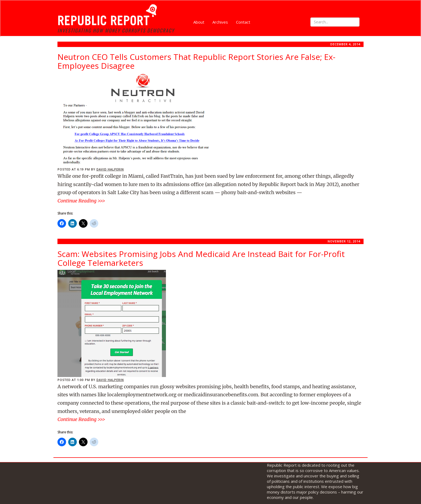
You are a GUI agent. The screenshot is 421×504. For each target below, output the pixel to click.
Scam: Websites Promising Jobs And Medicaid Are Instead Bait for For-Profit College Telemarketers (201, 258)
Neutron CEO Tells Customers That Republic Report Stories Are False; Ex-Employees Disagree (196, 61)
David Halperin (110, 169)
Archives (220, 22)
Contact (243, 22)
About (199, 22)
